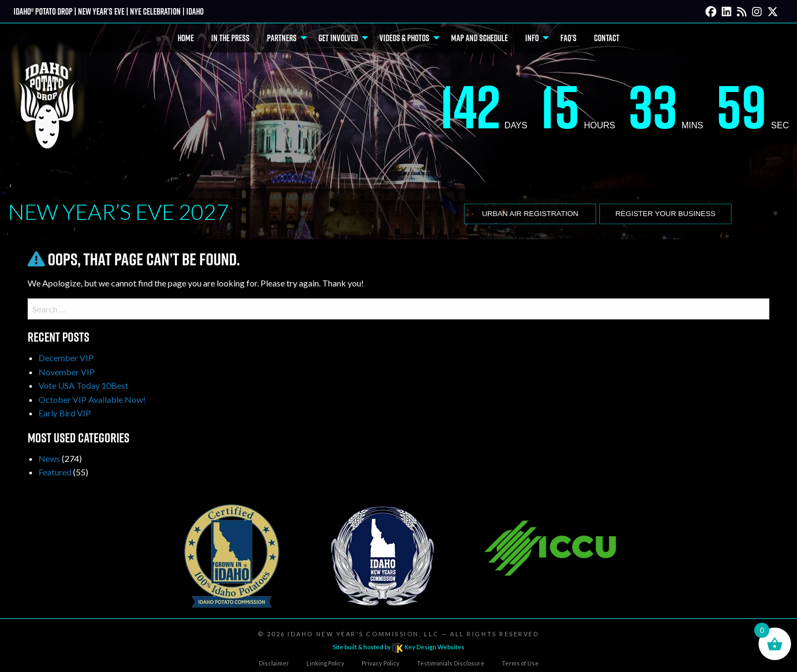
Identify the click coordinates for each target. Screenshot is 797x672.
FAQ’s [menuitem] (569, 38)
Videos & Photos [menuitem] (404, 38)
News (49, 458)
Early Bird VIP (65, 413)
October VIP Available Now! (92, 399)
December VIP (66, 358)
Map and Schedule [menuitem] (479, 38)
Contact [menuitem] (607, 38)
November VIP (67, 372)
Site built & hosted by (398, 647)
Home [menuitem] (186, 38)
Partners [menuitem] (282, 38)
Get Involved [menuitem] (338, 38)
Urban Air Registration (530, 214)
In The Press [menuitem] (230, 38)
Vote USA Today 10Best (83, 385)
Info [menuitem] (532, 38)
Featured (55, 472)
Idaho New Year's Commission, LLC (363, 634)
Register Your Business (665, 214)
